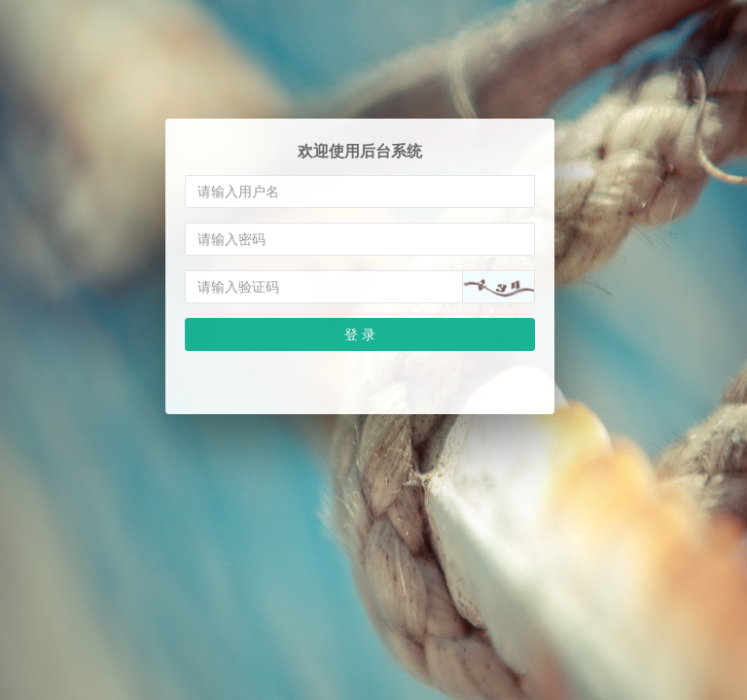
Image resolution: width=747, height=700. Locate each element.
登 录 (360, 333)
